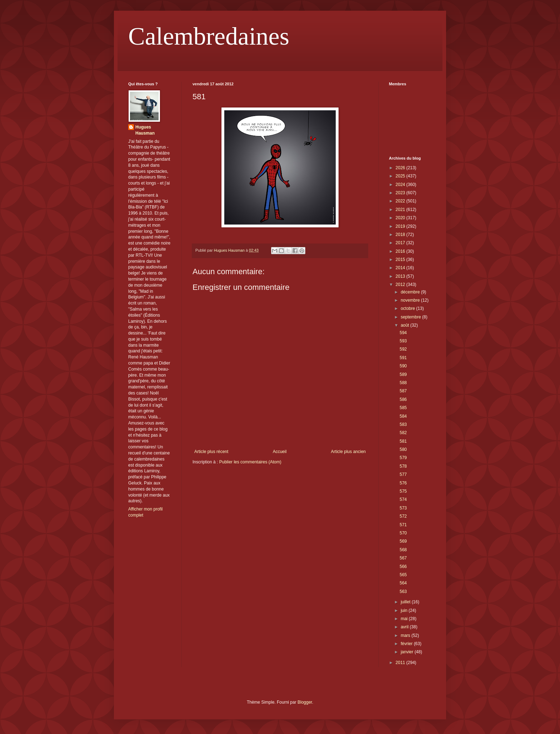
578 (403, 466)
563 (403, 592)
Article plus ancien (348, 452)
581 (403, 441)
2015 (401, 260)
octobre (408, 308)
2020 (401, 218)
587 (403, 391)
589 (403, 374)
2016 (401, 251)
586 (403, 399)
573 (403, 508)
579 (403, 458)
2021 (401, 210)
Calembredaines (209, 36)
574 (403, 499)
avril (405, 627)
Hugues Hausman (145, 130)
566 (403, 567)
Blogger (305, 702)
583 (403, 424)
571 (403, 525)
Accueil (280, 452)
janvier (408, 652)
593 (403, 341)
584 (403, 416)
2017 (401, 243)
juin (405, 610)
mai (405, 619)
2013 (401, 276)
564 (403, 583)
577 (403, 474)
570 (403, 533)
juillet (406, 602)
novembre (411, 300)
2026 (401, 168)
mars (406, 635)
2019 (401, 226)
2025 (401, 176)
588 (403, 383)
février (407, 644)
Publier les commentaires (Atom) (250, 462)
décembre (411, 292)
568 (403, 550)
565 (403, 575)
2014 (401, 268)
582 (403, 433)
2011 (401, 663)
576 (403, 483)
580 (403, 449)
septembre (411, 317)
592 (403, 349)
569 (403, 541)
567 (403, 558)
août (406, 325)
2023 (401, 193)
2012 (401, 285)
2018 (401, 235)
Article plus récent (211, 452)
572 (403, 516)
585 (403, 408)
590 (403, 366)
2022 (401, 201)
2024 (401, 185)
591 (403, 358)
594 (403, 333)
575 (403, 491)
